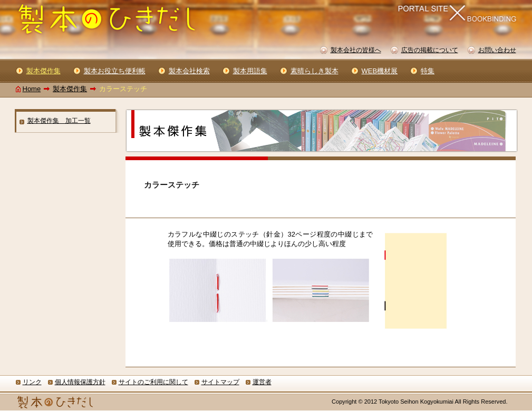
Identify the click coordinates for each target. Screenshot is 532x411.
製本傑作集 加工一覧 (59, 121)
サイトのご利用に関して (153, 382)
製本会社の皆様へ (356, 50)
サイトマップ (220, 382)
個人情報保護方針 (80, 382)
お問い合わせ (497, 50)
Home (32, 89)
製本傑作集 (70, 89)
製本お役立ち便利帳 (115, 71)
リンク (32, 382)
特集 (428, 71)
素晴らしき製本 (315, 71)
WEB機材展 (380, 71)
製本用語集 (250, 71)
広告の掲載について (430, 50)
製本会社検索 (189, 71)
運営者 (262, 382)
